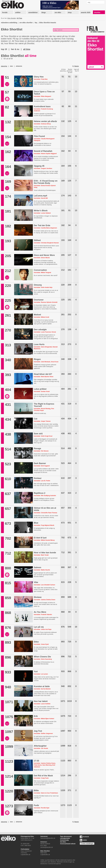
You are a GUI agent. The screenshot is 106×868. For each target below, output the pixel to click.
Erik (36, 716)
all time (27, 49)
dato (11, 66)
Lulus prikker (40, 389)
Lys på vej (39, 627)
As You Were (40, 612)
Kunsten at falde (42, 686)
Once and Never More (44, 255)
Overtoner (39, 300)
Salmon (38, 567)
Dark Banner (40, 463)
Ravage (37, 448)
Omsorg (38, 285)
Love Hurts (39, 344)
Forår (36, 805)
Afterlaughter (40, 746)
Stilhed (37, 240)
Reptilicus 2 (40, 493)
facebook (84, 837)
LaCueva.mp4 (40, 196)
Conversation (40, 270)
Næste (77, 66)
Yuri (36, 672)
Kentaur (38, 478)
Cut (36, 419)
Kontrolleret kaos (42, 106)
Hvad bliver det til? (43, 374)
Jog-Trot (38, 731)
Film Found (39, 136)
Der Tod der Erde (42, 225)
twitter (83, 840)
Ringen (37, 359)
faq (36, 23)
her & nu (15, 49)
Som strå (38, 434)
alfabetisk (19, 66)
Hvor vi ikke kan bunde (45, 553)
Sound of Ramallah (43, 151)
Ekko (36, 642)
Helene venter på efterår (45, 121)
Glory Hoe (39, 77)
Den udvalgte (40, 330)
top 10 (4, 49)
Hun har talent (41, 701)
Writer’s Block (41, 211)
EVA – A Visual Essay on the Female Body (46, 182)
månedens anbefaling (9, 23)
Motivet (37, 315)
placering (4, 66)
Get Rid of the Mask (43, 776)
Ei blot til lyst (40, 538)
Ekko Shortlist (12, 18)
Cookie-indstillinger (87, 844)
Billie (36, 790)
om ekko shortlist (26, 23)
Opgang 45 (39, 166)
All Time (19, 18)
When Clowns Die (42, 657)
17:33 (36, 761)
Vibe (36, 582)
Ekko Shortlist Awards (48, 23)
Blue (36, 523)
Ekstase (38, 597)
